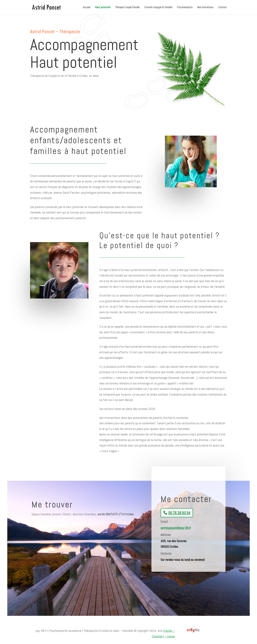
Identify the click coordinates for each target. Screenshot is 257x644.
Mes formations (205, 7)
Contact (223, 7)
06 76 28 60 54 (179, 513)
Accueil (86, 7)
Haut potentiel (103, 7)
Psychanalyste (185, 7)
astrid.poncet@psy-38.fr (176, 528)
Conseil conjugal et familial (158, 7)
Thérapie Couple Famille (127, 7)
